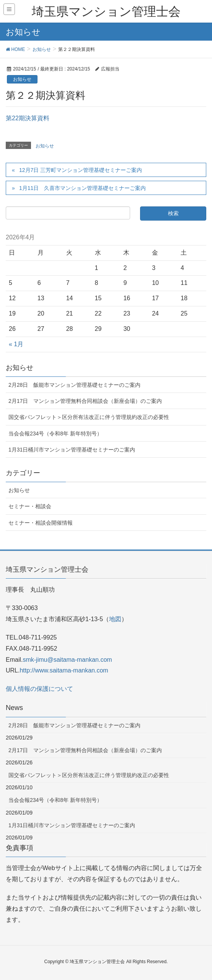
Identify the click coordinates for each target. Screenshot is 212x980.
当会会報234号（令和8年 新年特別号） (55, 434)
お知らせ (22, 79)
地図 (115, 619)
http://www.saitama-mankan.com (64, 670)
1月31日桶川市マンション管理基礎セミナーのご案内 (72, 450)
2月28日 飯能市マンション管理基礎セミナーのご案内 (74, 385)
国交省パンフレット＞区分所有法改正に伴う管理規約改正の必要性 (89, 417)
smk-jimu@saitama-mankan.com (67, 660)
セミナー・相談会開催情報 (41, 523)
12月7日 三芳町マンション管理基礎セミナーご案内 (81, 170)
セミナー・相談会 (30, 506)
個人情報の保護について (39, 689)
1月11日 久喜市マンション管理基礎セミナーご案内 (82, 188)
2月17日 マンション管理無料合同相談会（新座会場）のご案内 (85, 401)
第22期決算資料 (28, 118)
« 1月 (16, 344)
